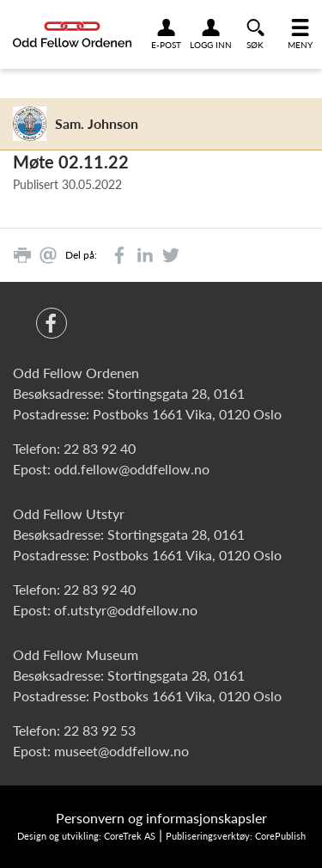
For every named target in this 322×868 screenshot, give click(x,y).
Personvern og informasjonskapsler (161, 818)
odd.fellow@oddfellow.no (132, 469)
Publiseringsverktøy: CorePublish (236, 836)
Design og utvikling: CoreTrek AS (86, 836)
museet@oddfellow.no (122, 751)
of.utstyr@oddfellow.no (126, 610)
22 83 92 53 (100, 730)
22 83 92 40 (100, 448)
